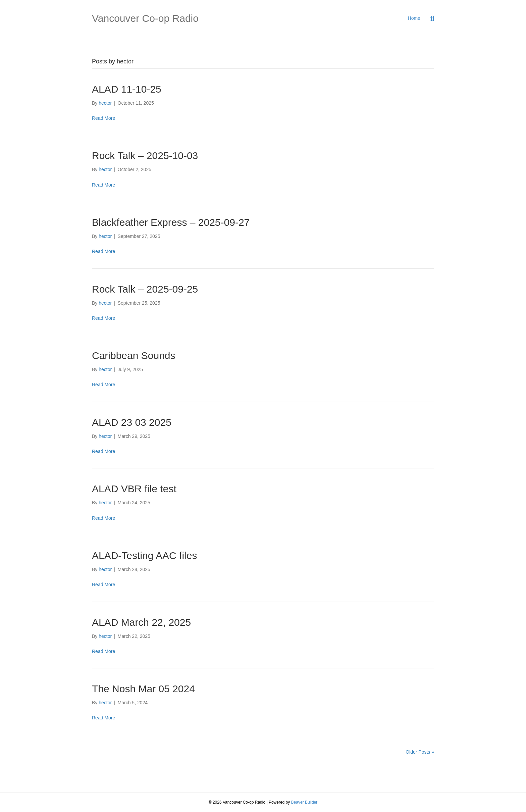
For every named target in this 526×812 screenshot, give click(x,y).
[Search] (430, 18)
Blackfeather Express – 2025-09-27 (171, 222)
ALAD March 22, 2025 (141, 622)
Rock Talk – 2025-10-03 (145, 156)
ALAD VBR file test (134, 489)
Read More (103, 118)
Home (414, 18)
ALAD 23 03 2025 (132, 422)
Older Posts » (420, 752)
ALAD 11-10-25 (127, 89)
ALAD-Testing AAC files (144, 555)
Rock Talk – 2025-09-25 (145, 289)
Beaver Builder (304, 802)
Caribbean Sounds (134, 356)
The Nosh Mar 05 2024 (143, 689)
